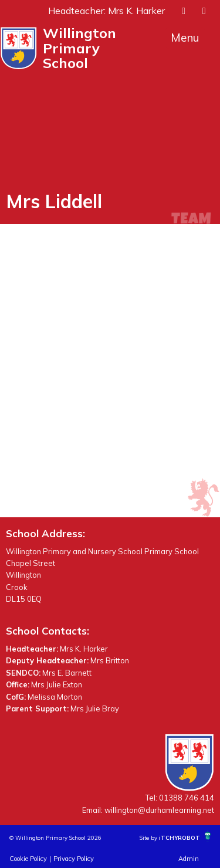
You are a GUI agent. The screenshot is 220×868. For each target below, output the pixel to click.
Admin (189, 859)
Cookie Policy (28, 859)
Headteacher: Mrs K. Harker (106, 11)
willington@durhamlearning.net (159, 810)
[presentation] (184, 10)
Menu (185, 38)
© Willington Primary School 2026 (55, 838)
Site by (149, 838)
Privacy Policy (74, 859)
